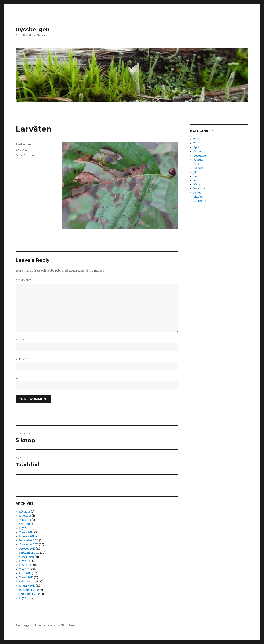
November (200, 189)
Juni (196, 176)
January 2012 (27, 536)
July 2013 (25, 512)
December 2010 (29, 590)
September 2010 (29, 594)
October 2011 (27, 549)
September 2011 (29, 553)
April (196, 147)
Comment (23, 280)
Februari (199, 160)
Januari (198, 168)
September (201, 201)
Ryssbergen (33, 29)
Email (21, 359)
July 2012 (25, 528)
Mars (197, 184)
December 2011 (29, 540)
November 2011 (29, 545)
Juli (195, 172)
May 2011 (25, 569)
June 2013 (25, 516)
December (200, 156)
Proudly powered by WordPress (55, 625)
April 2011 (25, 573)
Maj (196, 180)
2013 (196, 143)
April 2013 (25, 524)
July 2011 (24, 561)
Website (22, 378)
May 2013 (25, 520)
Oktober (29, 155)
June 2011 (25, 565)
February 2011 (28, 582)
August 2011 (26, 557)
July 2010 (25, 598)
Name (21, 339)
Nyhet (197, 193)
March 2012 (26, 532)
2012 (196, 139)
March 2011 (26, 577)
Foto (19, 155)
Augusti (198, 152)
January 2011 (27, 586)
